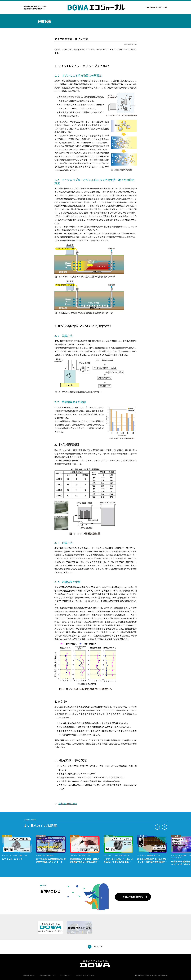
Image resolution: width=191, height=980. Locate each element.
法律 (89, 855)
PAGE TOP (98, 947)
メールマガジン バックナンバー (85, 975)
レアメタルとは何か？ (12, 859)
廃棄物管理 (50, 855)
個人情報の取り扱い (29, 975)
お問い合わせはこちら (133, 897)
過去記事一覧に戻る (68, 803)
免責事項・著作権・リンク (47, 975)
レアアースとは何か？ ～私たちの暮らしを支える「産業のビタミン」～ (118, 862)
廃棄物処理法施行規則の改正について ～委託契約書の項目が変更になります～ (152, 862)
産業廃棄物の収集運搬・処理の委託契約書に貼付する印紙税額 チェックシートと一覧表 (86, 862)
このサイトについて (66, 975)
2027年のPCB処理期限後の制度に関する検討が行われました (51, 861)
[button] (157, 827)
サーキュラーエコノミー (20, 855)
